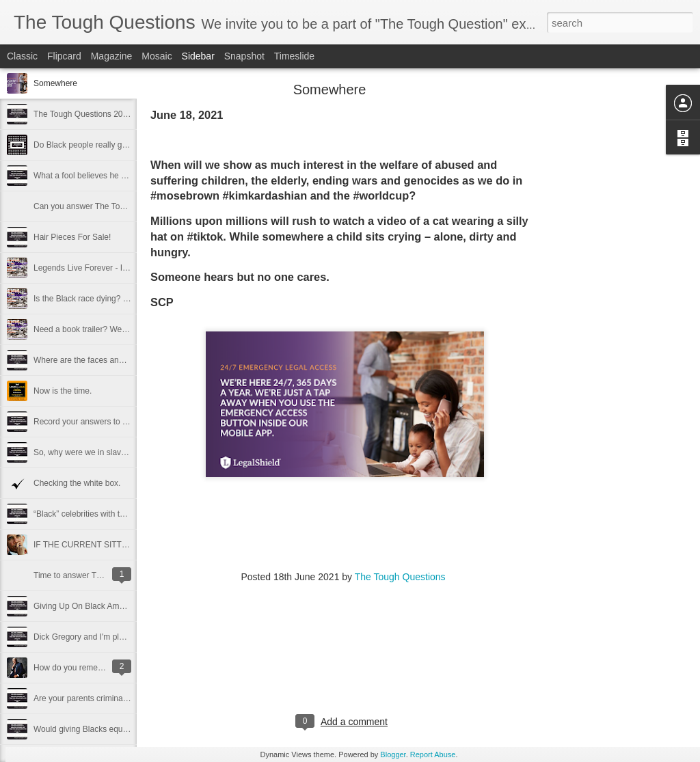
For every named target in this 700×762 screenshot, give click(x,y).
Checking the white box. (77, 483)
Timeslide (294, 56)
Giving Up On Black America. (86, 606)
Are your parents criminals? (83, 698)
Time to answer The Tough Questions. (103, 575)
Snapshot (244, 56)
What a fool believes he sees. (87, 176)
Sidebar (198, 56)
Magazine (112, 56)
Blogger (393, 754)
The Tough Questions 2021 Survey (97, 114)
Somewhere (55, 83)
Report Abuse (433, 754)
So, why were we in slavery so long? (99, 452)
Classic (22, 56)
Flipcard (64, 56)
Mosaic (157, 56)
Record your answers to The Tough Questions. (118, 422)
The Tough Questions (400, 577)
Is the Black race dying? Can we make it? (109, 299)
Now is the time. (63, 391)
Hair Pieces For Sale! (72, 237)
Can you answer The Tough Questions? (105, 206)
